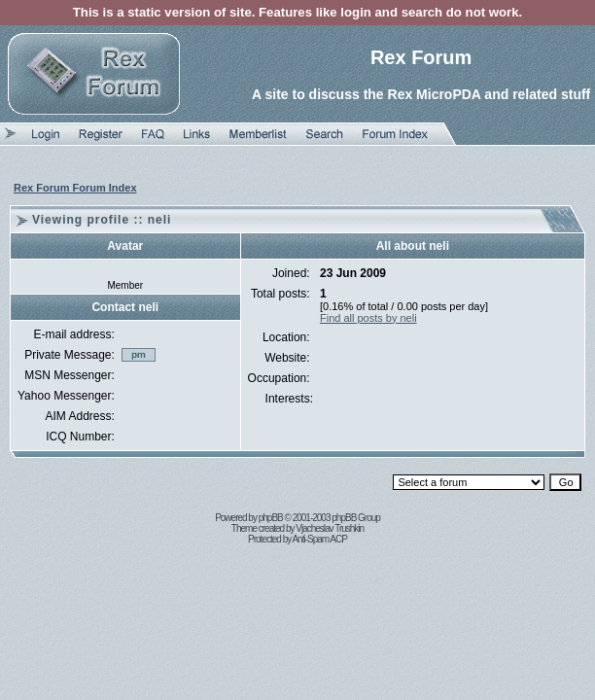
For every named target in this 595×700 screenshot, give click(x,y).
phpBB (271, 518)
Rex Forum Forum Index (75, 188)
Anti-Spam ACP (319, 539)
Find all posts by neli (368, 318)
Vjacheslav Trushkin (330, 528)
